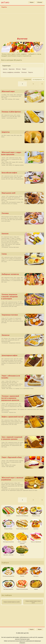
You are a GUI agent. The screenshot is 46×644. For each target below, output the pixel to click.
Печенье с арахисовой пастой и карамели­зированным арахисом (23, 398)
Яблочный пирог (23, 92)
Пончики (23, 214)
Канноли (23, 234)
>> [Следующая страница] (33, 84)
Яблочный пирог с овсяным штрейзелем (23, 479)
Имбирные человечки (23, 275)
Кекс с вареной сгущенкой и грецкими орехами (23, 438)
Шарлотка (23, 132)
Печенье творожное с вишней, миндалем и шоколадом (23, 297)
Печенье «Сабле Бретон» (23, 112)
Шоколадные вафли (23, 356)
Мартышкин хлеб (23, 193)
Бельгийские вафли (23, 173)
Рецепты (4, 7)
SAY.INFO (5, 2)
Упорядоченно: (28, 79)
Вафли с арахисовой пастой (23, 417)
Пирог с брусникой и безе (23, 458)
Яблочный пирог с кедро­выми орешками (23, 154)
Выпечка (22, 39)
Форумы (32, 2)
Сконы (23, 254)
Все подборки (7, 595)
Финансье (23, 335)
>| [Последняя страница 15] (42, 84)
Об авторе (40, 2)
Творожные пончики (23, 315)
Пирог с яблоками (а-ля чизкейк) (23, 377)
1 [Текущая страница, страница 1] (22, 84)
